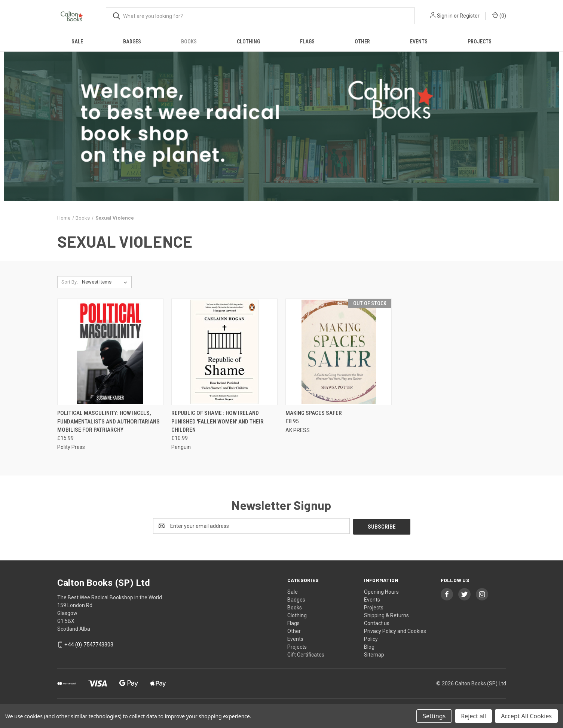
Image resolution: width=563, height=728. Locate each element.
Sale (77, 42)
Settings (434, 716)
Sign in (445, 16)
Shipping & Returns (386, 615)
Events (419, 42)
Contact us (377, 623)
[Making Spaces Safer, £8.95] (339, 352)
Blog (369, 646)
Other (362, 42)
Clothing (248, 42)
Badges (132, 42)
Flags (307, 42)
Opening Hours (381, 591)
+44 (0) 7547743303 (89, 644)
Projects (480, 42)
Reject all (473, 716)
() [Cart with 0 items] (499, 15)
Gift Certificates (306, 654)
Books (189, 42)
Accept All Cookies (526, 716)
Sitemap (374, 654)
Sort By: (70, 282)
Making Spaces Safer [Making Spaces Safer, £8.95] (314, 413)
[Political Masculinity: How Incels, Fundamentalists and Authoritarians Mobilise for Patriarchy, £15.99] (110, 352)
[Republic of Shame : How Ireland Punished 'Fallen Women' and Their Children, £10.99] (224, 352)
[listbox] (106, 282)
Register (470, 16)
